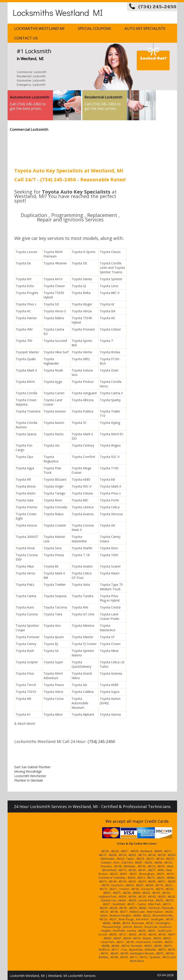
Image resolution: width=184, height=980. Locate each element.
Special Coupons (94, 28)
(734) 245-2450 (157, 7)
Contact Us (26, 38)
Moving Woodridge (28, 771)
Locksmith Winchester (30, 776)
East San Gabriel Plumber (32, 767)
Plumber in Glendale (29, 780)
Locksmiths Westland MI (58, 12)
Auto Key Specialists (145, 28)
